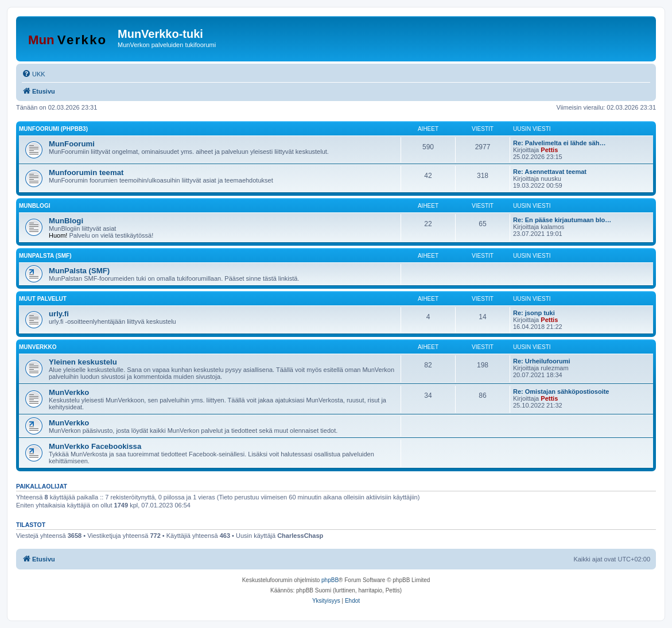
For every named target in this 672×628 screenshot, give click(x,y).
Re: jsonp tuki (534, 313)
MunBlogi (34, 206)
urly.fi (59, 314)
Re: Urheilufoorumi (542, 361)
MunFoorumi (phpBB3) (53, 129)
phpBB (330, 580)
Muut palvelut (43, 299)
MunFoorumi (72, 144)
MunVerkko (38, 347)
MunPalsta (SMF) (45, 256)
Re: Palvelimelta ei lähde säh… (559, 143)
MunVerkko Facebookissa (95, 446)
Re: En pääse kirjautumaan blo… (562, 220)
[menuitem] (34, 74)
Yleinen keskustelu (83, 362)
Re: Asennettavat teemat (550, 172)
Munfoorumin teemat (86, 172)
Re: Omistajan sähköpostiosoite (561, 391)
